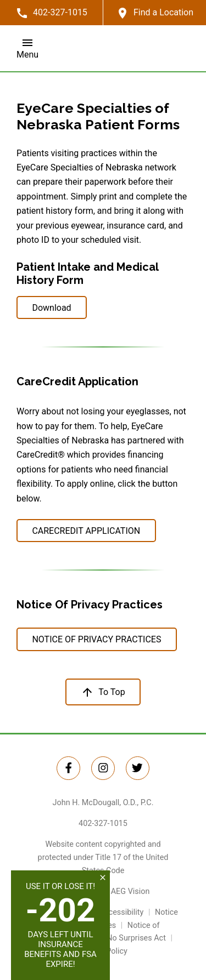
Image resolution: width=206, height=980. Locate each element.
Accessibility (122, 912)
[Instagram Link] (103, 768)
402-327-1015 (103, 824)
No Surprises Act (136, 938)
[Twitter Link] (68, 768)
